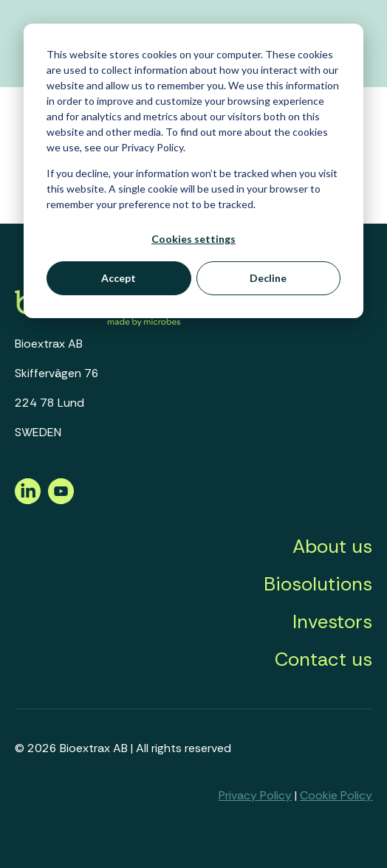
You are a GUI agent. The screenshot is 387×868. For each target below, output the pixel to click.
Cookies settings (193, 239)
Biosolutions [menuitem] (318, 584)
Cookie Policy (336, 795)
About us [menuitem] (332, 546)
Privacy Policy (255, 795)
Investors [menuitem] (332, 621)
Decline (268, 278)
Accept (119, 278)
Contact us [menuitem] (323, 659)
